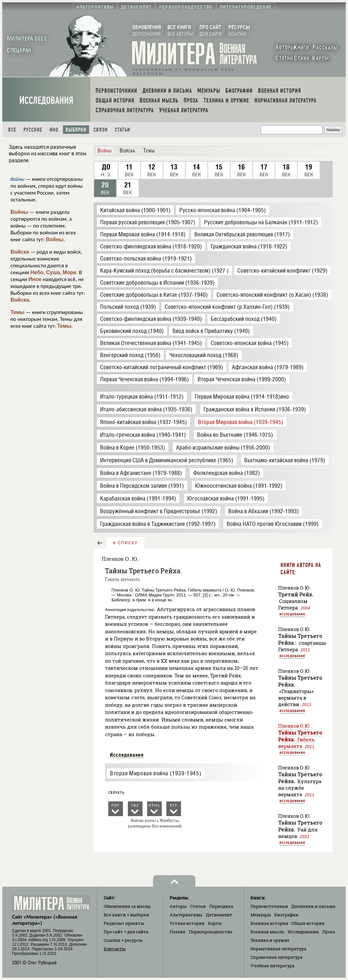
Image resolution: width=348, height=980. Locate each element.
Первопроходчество (211, 932)
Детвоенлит (219, 915)
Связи (101, 130)
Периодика (221, 906)
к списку (126, 543)
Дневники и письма (313, 906)
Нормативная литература (278, 949)
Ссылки (123, 940)
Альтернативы (186, 915)
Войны (19, 212)
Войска (20, 252)
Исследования (46, 100)
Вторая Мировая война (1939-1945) (156, 773)
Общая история (308, 923)
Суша (53, 272)
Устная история (187, 923)
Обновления (127, 906)
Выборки (76, 130)
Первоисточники (269, 906)
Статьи (122, 130)
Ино (54, 130)
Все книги (126, 915)
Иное (35, 279)
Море (69, 272)
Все (12, 130)
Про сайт (126, 932)
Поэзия (177, 932)
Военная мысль (267, 932)
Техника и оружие (270, 940)
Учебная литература (272, 966)
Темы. (65, 326)
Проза (329, 932)
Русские (33, 130)
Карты (215, 923)
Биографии (286, 915)
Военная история (269, 923)
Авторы (178, 906)
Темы (17, 312)
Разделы (124, 923)
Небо (37, 272)
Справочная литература (276, 957)
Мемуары (261, 915)
